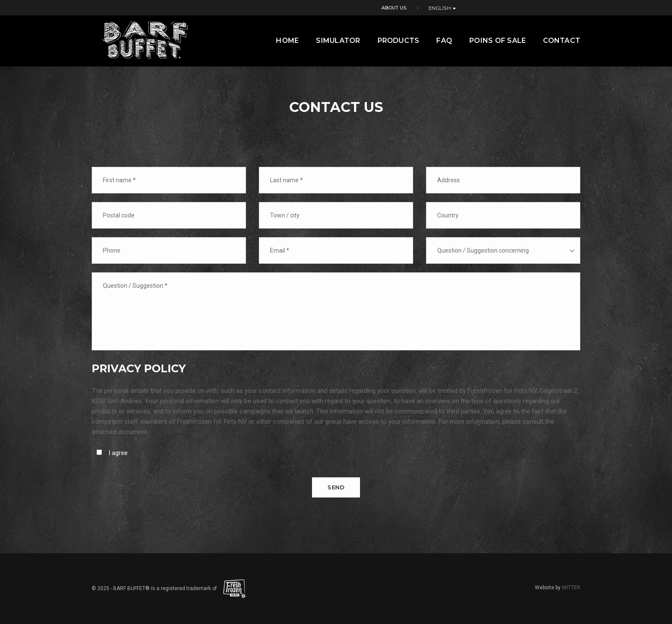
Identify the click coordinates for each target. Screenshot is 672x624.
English (567, 8)
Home (287, 41)
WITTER (571, 588)
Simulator (338, 41)
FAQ (444, 41)
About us (528, 7)
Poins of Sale (498, 41)
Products (399, 41)
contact (562, 41)
